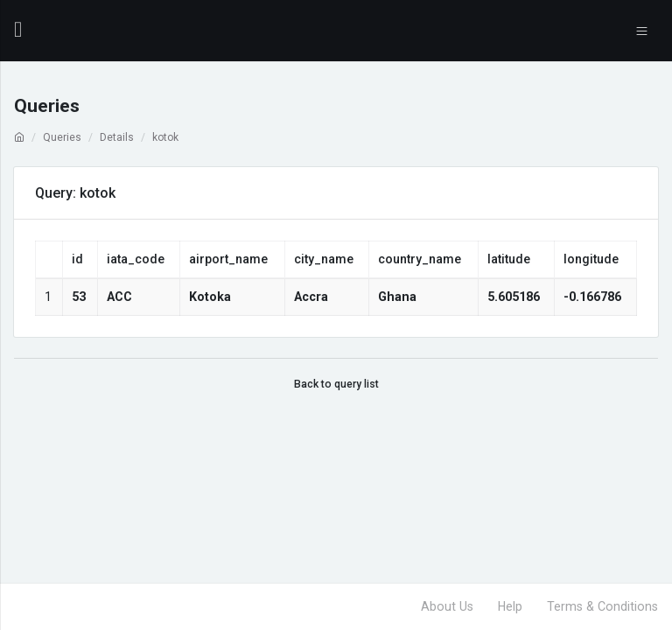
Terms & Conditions (602, 606)
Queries (62, 137)
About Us (447, 606)
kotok (165, 137)
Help (510, 606)
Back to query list (336, 384)
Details (117, 137)
